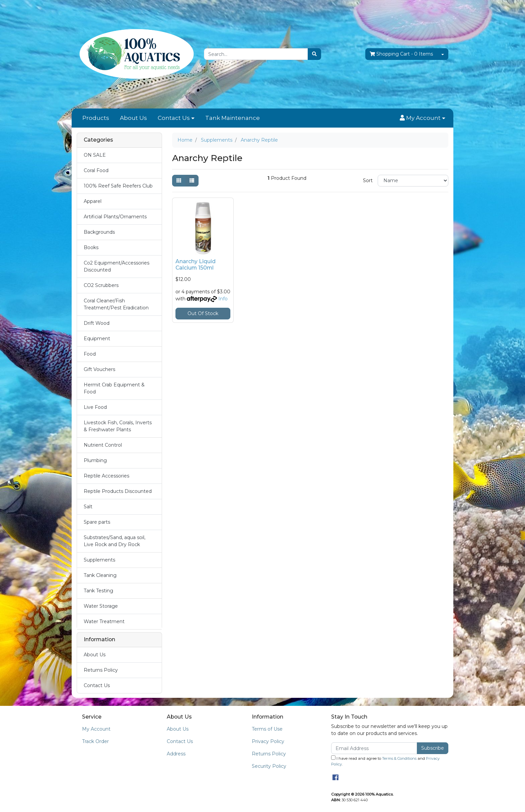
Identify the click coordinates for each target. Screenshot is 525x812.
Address (176, 754)
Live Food (95, 407)
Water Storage (101, 606)
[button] (423, 118)
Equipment (97, 339)
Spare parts (97, 522)
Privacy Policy (268, 741)
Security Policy (269, 766)
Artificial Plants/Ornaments (115, 217)
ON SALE (95, 155)
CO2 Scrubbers (101, 285)
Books (91, 247)
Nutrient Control (103, 445)
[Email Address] (374, 748)
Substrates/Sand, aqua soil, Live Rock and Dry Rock (115, 541)
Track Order (95, 741)
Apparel (93, 201)
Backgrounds (99, 232)
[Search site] (314, 54)
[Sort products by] (413, 181)
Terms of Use (267, 729)
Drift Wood (97, 323)
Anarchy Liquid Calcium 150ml (196, 265)
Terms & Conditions (399, 758)
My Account (96, 729)
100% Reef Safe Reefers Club (118, 186)
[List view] (192, 181)
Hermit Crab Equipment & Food (114, 388)
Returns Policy (101, 670)
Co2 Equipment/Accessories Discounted (117, 266)
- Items (401, 54)
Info (223, 299)
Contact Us (174, 118)
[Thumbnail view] (179, 181)
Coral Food (96, 170)
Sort (368, 180)
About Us (133, 118)
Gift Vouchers (99, 369)
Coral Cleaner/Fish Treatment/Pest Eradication (116, 304)
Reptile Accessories (106, 476)
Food (90, 354)
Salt (88, 507)
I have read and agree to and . (385, 761)
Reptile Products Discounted (118, 491)
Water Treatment (104, 621)
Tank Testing (98, 591)
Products (96, 118)
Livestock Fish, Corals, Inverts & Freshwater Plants (118, 426)
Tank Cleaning (100, 575)
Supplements (99, 560)
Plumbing (95, 460)
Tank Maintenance (233, 118)
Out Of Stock (203, 313)
